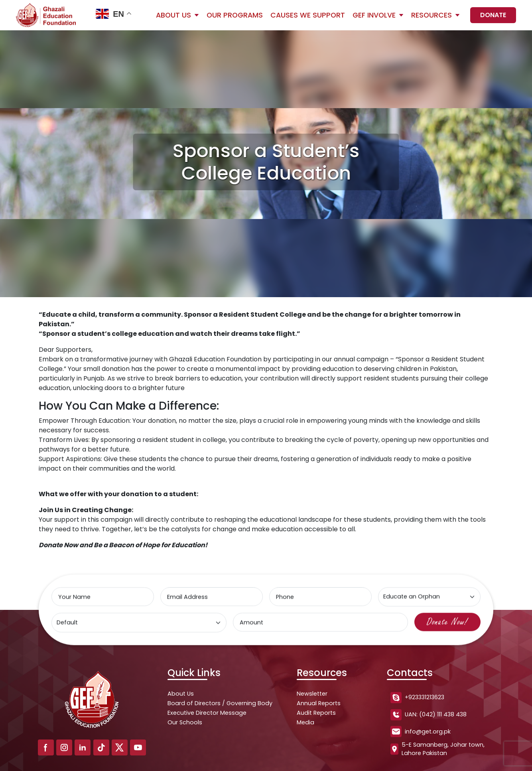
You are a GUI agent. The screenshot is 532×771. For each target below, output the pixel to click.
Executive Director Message (207, 713)
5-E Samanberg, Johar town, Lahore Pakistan (437, 749)
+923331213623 (417, 698)
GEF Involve (374, 15)
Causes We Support (308, 15)
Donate (493, 15)
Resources (432, 15)
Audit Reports (316, 713)
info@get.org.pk (421, 732)
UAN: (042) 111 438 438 (429, 715)
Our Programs (235, 15)
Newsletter (312, 694)
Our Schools (185, 722)
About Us (173, 15)
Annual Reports (319, 703)
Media (305, 722)
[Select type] (429, 598)
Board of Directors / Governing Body (220, 703)
